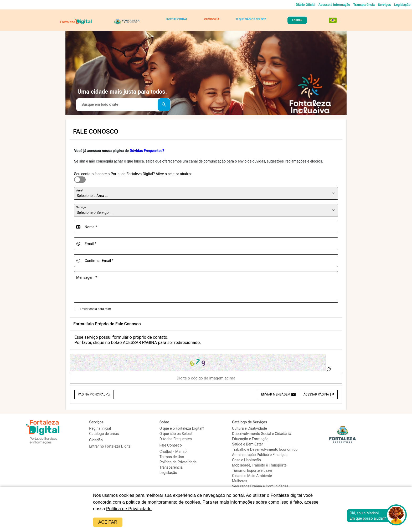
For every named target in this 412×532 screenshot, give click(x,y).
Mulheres (240, 481)
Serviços (384, 5)
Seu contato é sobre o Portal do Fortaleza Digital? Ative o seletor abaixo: (133, 174)
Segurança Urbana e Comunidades (260, 486)
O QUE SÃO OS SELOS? (251, 19)
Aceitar (108, 522)
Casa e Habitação (246, 460)
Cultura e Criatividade (249, 428)
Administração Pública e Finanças (260, 455)
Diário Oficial (306, 5)
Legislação (402, 5)
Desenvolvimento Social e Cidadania (262, 434)
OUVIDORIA (212, 19)
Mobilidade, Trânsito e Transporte (259, 465)
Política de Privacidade (129, 509)
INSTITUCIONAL (177, 19)
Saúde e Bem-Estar (248, 444)
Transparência (364, 5)
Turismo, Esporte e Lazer (252, 470)
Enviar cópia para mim (96, 309)
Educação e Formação (250, 439)
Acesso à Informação (334, 5)
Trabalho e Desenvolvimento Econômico (265, 449)
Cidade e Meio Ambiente (252, 476)
